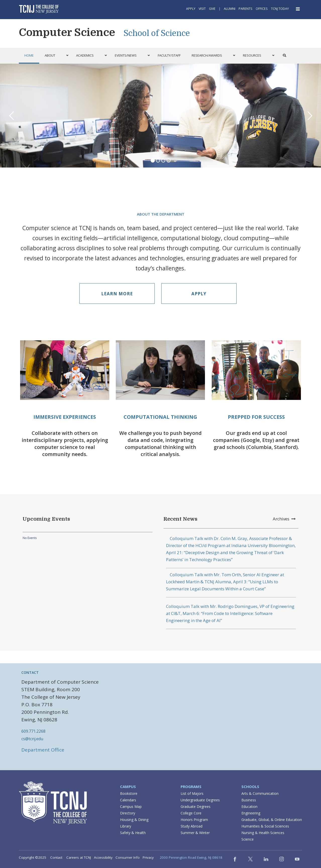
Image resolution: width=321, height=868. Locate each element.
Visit (202, 9)
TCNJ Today (280, 9)
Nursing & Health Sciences (263, 833)
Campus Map (131, 807)
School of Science (157, 33)
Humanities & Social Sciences (265, 826)
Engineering (251, 813)
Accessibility (103, 857)
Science (248, 839)
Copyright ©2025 (33, 857)
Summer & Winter (195, 833)
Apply (191, 9)
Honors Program (194, 820)
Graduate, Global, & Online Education (272, 820)
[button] (55, 55)
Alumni (230, 9)
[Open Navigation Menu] (298, 9)
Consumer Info (128, 857)
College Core (191, 813)
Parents (246, 9)
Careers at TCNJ (79, 857)
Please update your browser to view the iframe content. (88, 538)
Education (249, 807)
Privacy (148, 857)
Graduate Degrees (196, 807)
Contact (56, 857)
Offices (262, 9)
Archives (284, 519)
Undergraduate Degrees (200, 800)
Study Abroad (192, 826)
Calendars (128, 800)
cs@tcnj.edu (32, 739)
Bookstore (129, 793)
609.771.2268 (33, 731)
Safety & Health (133, 833)
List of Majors (192, 793)
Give (212, 9)
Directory (128, 813)
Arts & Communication (260, 793)
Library (126, 826)
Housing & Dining (134, 820)
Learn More (117, 294)
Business (249, 800)
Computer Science (67, 32)
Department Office (43, 750)
